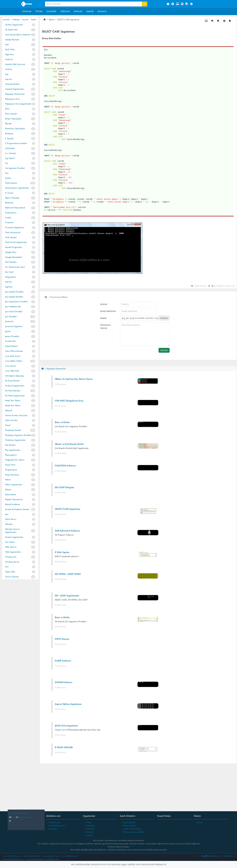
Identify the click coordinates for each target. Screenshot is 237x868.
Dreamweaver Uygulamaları (17, 188)
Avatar (103, 318)
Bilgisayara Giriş (12, 99)
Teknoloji (9, 524)
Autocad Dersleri (12, 84)
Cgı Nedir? (10, 158)
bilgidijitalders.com (20, 817)
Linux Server (11, 366)
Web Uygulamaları (13, 552)
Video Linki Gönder (132, 829)
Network (9, 410)
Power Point (10, 465)
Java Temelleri (11, 317)
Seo (7, 514)
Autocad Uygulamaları (15, 89)
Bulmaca (102, 11)
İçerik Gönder (130, 822)
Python (8, 480)
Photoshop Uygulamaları (16, 440)
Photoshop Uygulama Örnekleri (19, 435)
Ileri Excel (9, 272)
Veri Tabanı (10, 542)
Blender (9, 124)
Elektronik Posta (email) (15, 208)
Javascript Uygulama (14, 326)
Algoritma (9, 54)
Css (7, 163)
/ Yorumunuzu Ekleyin (56, 297)
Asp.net (8, 79)
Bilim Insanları (11, 114)
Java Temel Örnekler (14, 312)
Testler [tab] (34, 20)
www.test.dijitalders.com (14, 859)
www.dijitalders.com (12, 856)
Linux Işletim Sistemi (14, 361)
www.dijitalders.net (32, 856)
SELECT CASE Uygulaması (68, 20)
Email (200, 822)
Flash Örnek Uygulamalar (16, 242)
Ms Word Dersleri (13, 391)
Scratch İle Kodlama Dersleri (17, 509)
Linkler (90, 11)
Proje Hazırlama (12, 475)
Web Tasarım (11, 547)
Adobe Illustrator (12, 40)
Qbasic (8, 490)
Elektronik (9, 203)
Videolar (65, 11)
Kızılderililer (11, 341)
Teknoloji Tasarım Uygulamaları (12, 531)
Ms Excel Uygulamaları (15, 386)
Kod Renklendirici (58, 826)
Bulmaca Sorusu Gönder (134, 832)
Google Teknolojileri (14, 257)
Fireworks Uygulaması (15, 227)
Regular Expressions (14, 499)
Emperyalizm (11, 213)
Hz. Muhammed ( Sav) (15, 267)
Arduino (9, 69)
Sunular (78, 11)
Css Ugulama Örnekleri (15, 168)
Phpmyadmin (11, 455)
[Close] (165, 864)
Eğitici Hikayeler (12, 198)
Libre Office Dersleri (14, 351)
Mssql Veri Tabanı (13, 400)
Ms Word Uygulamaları (15, 396)
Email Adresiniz (108, 311)
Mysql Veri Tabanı (13, 405)
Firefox (8, 218)
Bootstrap (9, 134)
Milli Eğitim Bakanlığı (15, 376)
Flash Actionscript (13, 232)
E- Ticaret (9, 193)
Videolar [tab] (16, 20)
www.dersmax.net (70, 856)
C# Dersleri (10, 148)
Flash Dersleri (11, 237)
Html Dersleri (11, 262)
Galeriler (51, 11)
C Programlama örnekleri (16, 143)
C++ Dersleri (11, 153)
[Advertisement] (138, 789)
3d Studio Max (11, 30)
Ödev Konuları (11, 420)
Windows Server (12, 562)
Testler (39, 11)
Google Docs (11, 252)
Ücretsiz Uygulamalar (14, 537)
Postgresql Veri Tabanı (15, 460)
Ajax (7, 44)
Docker (8, 178)
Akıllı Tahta (10, 49)
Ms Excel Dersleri (13, 381)
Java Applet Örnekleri (15, 292)
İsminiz (104, 304)
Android (9, 59)
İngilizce (9, 287)
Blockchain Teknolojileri (15, 129)
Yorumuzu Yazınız (105, 326)
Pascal (8, 425)
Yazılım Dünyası (12, 577)
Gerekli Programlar (14, 247)
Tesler (89, 822)
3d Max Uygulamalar (14, 25)
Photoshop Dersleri (13, 430)
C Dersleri (10, 139)
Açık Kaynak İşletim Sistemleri (18, 35)
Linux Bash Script (13, 356)
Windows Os (11, 557)
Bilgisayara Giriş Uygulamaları (18, 104)
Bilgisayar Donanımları (15, 94)
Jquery (8, 331)
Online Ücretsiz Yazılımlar (16, 415)
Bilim (7, 109)
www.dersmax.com (51, 856)
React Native (11, 495)
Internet (8, 282)
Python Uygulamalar (14, 485)
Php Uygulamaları (13, 450)
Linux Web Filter (12, 371)
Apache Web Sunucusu (15, 64)
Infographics (11, 277)
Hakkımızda (55, 822)
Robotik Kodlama (13, 504)
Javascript (9, 321)
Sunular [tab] (25, 20)
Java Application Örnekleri (17, 302)
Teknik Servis (11, 519)
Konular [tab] (6, 20)
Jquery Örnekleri (12, 336)
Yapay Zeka (10, 572)
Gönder (164, 350)
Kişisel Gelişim (11, 346)
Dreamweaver (11, 183)
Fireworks (9, 222)
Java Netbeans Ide (13, 307)
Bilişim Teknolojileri (14, 119)
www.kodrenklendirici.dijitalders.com (43, 859)
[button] (192, 4)
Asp (7, 74)
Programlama (11, 470)
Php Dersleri (11, 445)
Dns (7, 173)
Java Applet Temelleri (14, 297)
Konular (27, 11)
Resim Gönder (130, 826)
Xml (7, 567)
